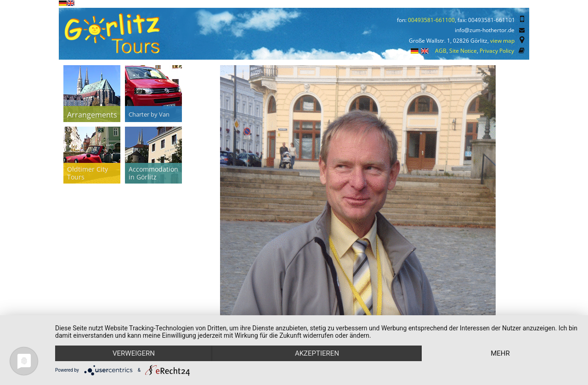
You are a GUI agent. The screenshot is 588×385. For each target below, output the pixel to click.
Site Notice (463, 51)
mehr (500, 353)
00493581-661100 (431, 20)
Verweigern (134, 353)
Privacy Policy (497, 51)
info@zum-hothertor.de (485, 30)
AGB (441, 51)
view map (502, 41)
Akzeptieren (317, 353)
